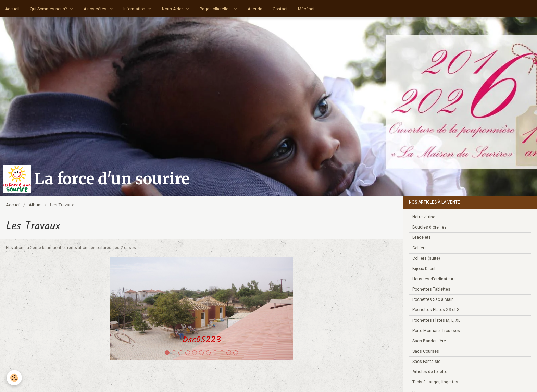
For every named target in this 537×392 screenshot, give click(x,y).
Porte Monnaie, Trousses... (438, 331)
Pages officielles (216, 9)
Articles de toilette (430, 372)
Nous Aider (173, 9)
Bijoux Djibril (424, 269)
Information (135, 9)
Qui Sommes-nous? (49, 9)
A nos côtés (96, 9)
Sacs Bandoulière (429, 341)
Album (35, 205)
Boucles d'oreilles (429, 227)
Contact (280, 9)
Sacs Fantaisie (426, 362)
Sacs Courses (426, 351)
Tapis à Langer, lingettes (435, 382)
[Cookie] (15, 378)
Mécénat (306, 9)
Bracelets (422, 237)
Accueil (12, 9)
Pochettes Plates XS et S (436, 310)
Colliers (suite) (426, 258)
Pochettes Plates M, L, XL (436, 320)
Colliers (420, 248)
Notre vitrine (424, 217)
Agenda (255, 9)
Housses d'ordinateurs (434, 279)
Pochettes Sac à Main (433, 299)
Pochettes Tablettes (431, 289)
